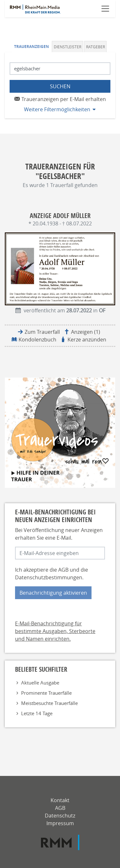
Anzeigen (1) (86, 332)
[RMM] (60, 842)
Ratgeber (96, 47)
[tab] (32, 47)
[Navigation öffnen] (105, 9)
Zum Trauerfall (42, 332)
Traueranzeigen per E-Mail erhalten (60, 99)
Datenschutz (60, 816)
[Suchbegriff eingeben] (60, 69)
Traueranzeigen (32, 47)
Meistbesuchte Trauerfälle (49, 703)
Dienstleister (68, 47)
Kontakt (60, 800)
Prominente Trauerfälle (46, 693)
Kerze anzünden (87, 340)
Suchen (60, 86)
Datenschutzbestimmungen (49, 577)
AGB (63, 570)
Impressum (60, 823)
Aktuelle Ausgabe (40, 683)
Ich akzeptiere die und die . (52, 574)
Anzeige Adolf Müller (60, 216)
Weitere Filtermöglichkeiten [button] (57, 109)
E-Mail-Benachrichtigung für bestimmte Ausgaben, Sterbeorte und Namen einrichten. (55, 631)
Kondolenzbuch (37, 340)
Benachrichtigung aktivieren (53, 593)
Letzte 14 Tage (37, 713)
